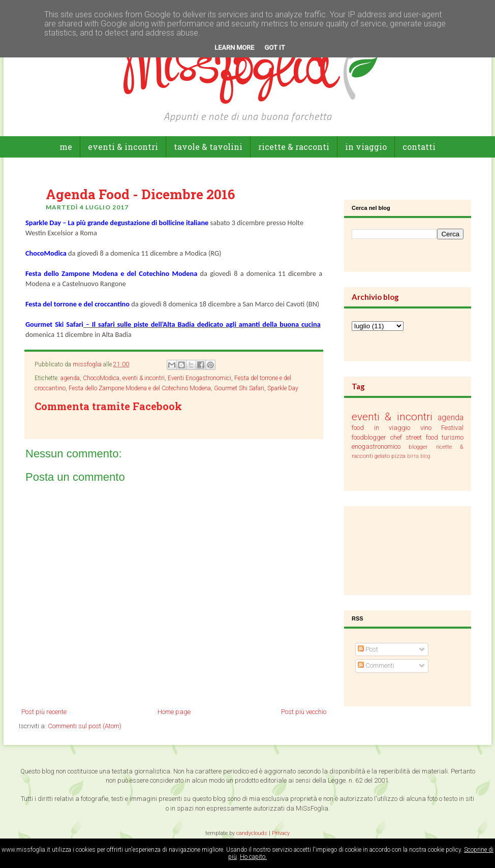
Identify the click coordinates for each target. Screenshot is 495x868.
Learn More (234, 48)
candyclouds (252, 833)
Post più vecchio (304, 712)
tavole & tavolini (208, 147)
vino (426, 428)
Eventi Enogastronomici (199, 378)
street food (422, 437)
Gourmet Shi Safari (239, 388)
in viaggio (366, 147)
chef (396, 437)
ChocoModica (101, 378)
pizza (398, 456)
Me (66, 147)
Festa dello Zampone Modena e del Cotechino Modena (140, 388)
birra (413, 456)
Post (368, 649)
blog (425, 456)
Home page (174, 712)
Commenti (376, 665)
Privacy (281, 833)
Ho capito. (253, 857)
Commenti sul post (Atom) (85, 726)
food (358, 428)
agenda (70, 378)
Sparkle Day (283, 388)
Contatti (419, 147)
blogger (418, 447)
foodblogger (369, 437)
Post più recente (44, 712)
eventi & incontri (123, 147)
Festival (452, 428)
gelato (382, 456)
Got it (275, 48)
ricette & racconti (294, 147)
